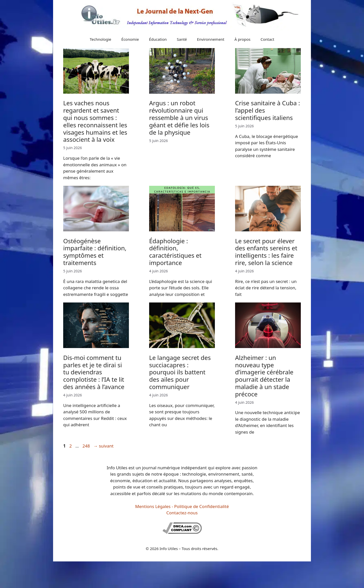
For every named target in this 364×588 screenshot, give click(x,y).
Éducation (158, 39)
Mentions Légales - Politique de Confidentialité (182, 506)
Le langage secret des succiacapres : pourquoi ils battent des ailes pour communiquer (180, 372)
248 (87, 446)
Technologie (100, 39)
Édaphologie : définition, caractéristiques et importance (175, 252)
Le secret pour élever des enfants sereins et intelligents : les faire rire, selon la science (266, 252)
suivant (104, 446)
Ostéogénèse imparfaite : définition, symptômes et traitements (95, 252)
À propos (243, 39)
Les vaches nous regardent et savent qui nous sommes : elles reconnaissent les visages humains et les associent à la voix (95, 121)
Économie (130, 39)
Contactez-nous (182, 513)
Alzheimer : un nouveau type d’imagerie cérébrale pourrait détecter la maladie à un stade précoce (264, 376)
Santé (182, 39)
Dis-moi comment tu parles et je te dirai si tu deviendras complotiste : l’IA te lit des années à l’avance (94, 372)
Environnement (211, 39)
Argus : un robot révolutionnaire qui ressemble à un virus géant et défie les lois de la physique (179, 117)
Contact (267, 39)
